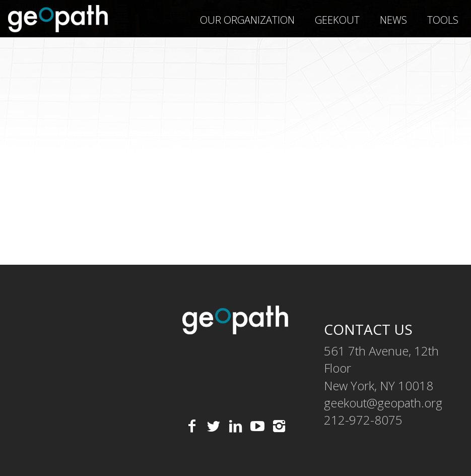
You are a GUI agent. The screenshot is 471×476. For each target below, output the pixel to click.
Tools (443, 20)
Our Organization (247, 20)
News (393, 20)
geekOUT (337, 20)
